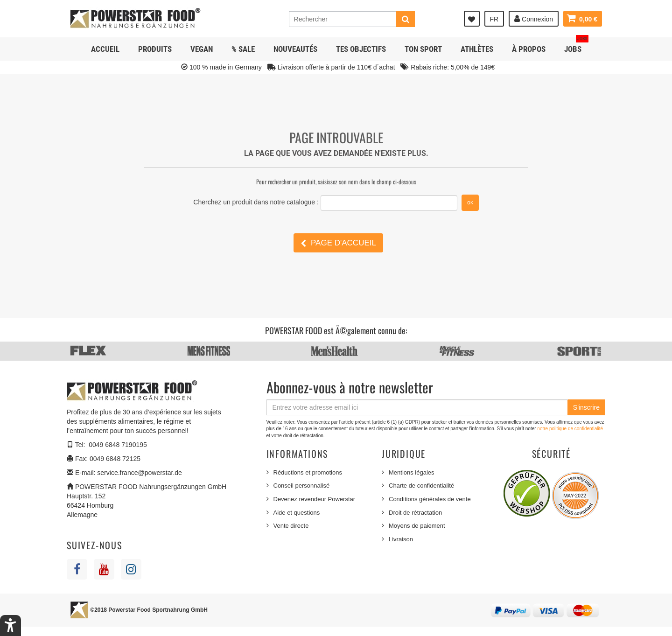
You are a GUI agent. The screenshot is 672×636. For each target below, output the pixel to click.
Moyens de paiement (417, 526)
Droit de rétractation (415, 513)
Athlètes (477, 49)
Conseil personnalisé (302, 486)
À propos (529, 49)
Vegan (202, 49)
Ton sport (423, 49)
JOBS (576, 45)
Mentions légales (412, 472)
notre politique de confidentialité (570, 429)
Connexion (534, 19)
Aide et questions (297, 513)
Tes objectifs (361, 49)
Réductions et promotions (308, 472)
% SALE (243, 49)
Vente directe (291, 526)
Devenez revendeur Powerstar (315, 499)
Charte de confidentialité (421, 486)
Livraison (401, 539)
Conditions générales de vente (430, 499)
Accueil (105, 49)
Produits (155, 49)
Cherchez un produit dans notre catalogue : (256, 202)
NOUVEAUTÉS (295, 49)
